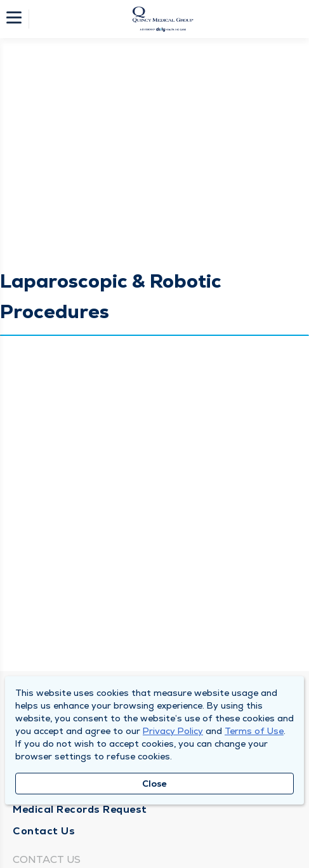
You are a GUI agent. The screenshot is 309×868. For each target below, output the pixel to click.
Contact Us (44, 831)
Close (154, 784)
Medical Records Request (80, 809)
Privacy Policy (173, 731)
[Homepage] (163, 19)
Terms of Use (254, 731)
